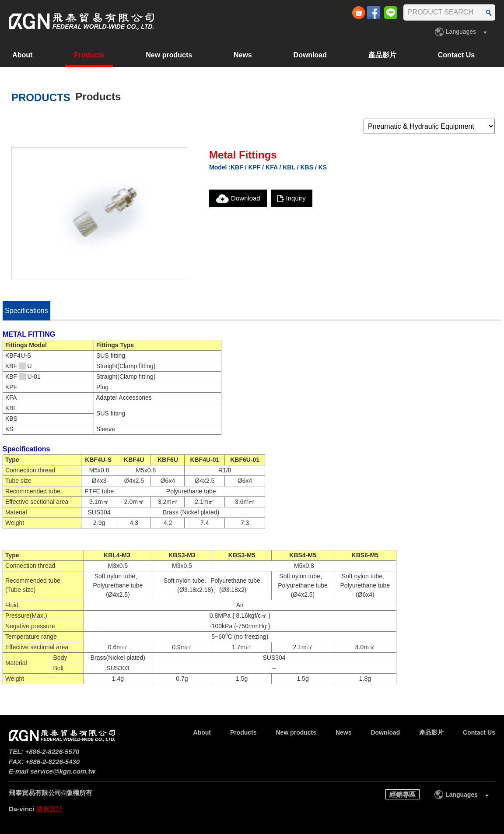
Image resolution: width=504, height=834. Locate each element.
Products (110, 55)
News (263, 55)
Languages (461, 32)
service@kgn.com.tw (63, 771)
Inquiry (296, 198)
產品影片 (403, 55)
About (43, 55)
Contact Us (476, 55)
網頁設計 (49, 809)
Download (330, 55)
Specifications (26, 311)
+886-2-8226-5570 (52, 751)
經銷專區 (402, 794)
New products (189, 55)
